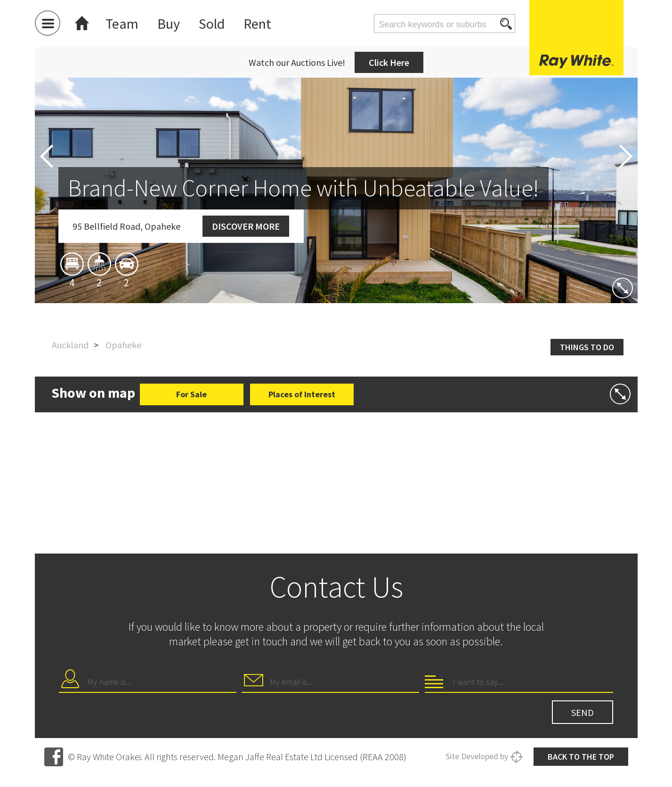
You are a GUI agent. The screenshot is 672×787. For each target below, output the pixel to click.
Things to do (587, 347)
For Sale (191, 394)
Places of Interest (302, 394)
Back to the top (581, 757)
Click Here (389, 62)
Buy (169, 24)
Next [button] (626, 156)
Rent (257, 24)
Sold (212, 24)
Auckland (70, 345)
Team (122, 24)
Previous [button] (47, 156)
